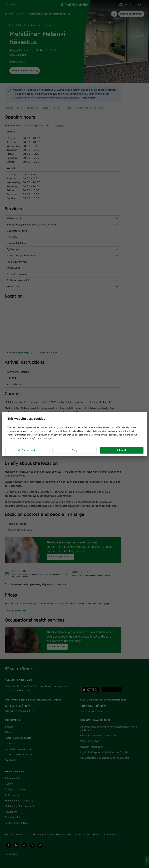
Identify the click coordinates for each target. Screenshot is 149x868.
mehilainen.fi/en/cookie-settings (34, 439)
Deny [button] (75, 450)
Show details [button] (27, 450)
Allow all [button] (122, 450)
